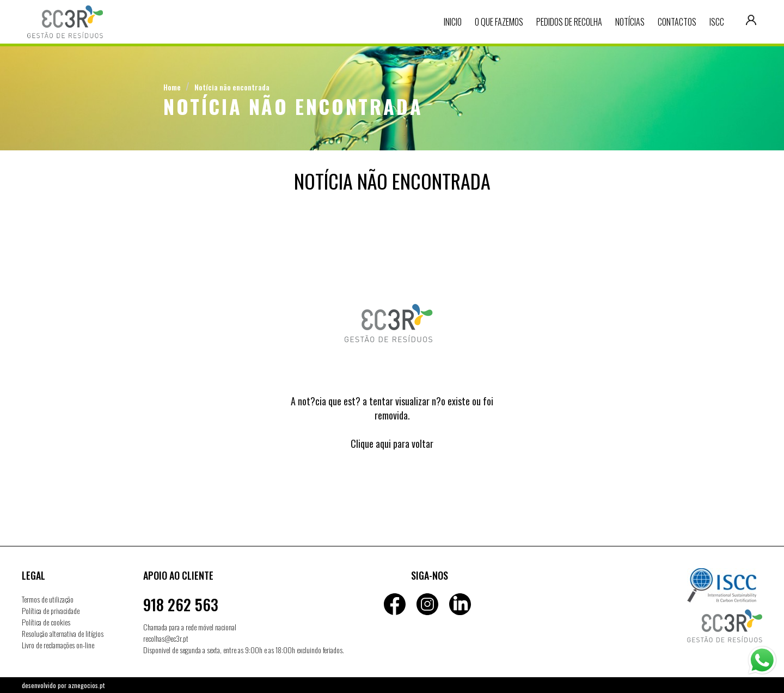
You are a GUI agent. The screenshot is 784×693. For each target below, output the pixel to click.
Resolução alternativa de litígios (63, 633)
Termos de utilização (48, 599)
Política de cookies (46, 622)
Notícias (630, 22)
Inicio (453, 22)
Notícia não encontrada (232, 87)
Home (172, 87)
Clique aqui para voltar (392, 443)
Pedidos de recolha (569, 22)
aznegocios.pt (86, 685)
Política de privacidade (51, 610)
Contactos (677, 22)
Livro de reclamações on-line (58, 645)
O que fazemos (499, 22)
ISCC (717, 22)
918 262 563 (181, 604)
